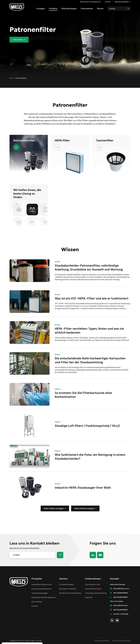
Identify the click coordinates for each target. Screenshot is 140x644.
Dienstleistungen (69, 8)
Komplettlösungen (67, 584)
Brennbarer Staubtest (68, 589)
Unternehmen (87, 8)
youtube (100, 555)
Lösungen (41, 8)
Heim (12, 78)
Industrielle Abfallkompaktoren (44, 597)
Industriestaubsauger (40, 593)
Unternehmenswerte (93, 589)
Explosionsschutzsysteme (41, 589)
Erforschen (18, 40)
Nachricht (89, 597)
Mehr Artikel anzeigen (84, 508)
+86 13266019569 (120, 593)
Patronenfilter (37, 602)
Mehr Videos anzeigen (54, 508)
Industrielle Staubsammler (42, 584)
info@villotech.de (120, 605)
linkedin (93, 555)
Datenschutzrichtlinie (102, 641)
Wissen (100, 8)
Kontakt (108, 2)
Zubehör (35, 606)
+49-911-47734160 (121, 614)
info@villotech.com (121, 589)
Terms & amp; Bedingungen (121, 641)
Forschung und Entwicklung (96, 593)
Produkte (53, 8)
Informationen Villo (92, 584)
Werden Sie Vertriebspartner (90, 2)
